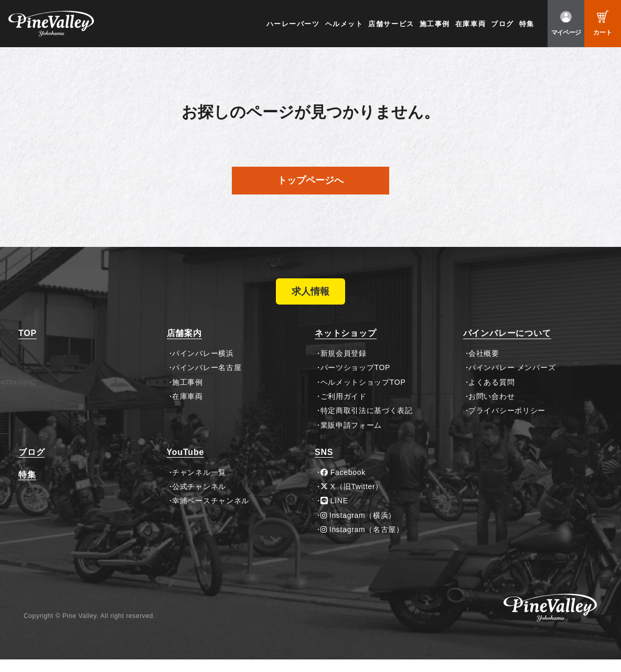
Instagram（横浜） (358, 528)
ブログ (502, 24)
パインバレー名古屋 (207, 380)
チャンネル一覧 (199, 485)
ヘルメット (344, 24)
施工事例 (435, 24)
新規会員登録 (344, 366)
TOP (28, 346)
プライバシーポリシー (507, 424)
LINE (334, 513)
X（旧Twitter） (352, 499)
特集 (527, 24)
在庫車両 (470, 24)
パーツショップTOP (356, 380)
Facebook (343, 485)
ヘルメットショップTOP (363, 395)
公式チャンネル (199, 499)
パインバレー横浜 (203, 366)
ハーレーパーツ (293, 24)
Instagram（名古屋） (362, 542)
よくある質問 (491, 395)
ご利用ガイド (344, 409)
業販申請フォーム (351, 438)
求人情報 (310, 298)
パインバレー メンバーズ (512, 380)
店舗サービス (391, 24)
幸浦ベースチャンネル (211, 513)
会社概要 (484, 366)
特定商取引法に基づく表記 (367, 424)
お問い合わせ (491, 409)
